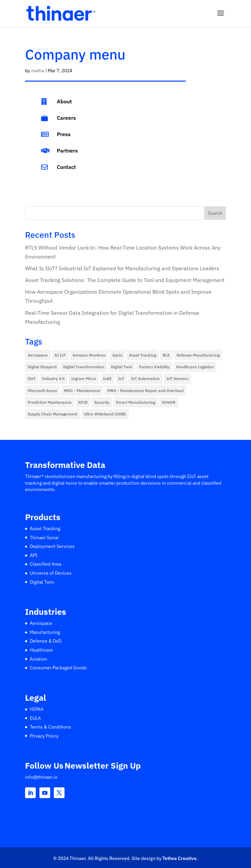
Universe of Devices (51, 573)
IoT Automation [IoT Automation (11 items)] (145, 378)
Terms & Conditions (50, 727)
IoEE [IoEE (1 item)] (107, 378)
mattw (38, 71)
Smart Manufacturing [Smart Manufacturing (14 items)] (136, 402)
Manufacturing (45, 632)
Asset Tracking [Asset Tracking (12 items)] (143, 355)
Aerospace (41, 623)
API (34, 555)
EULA (35, 718)
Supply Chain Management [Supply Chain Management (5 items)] (52, 414)
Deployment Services (52, 546)
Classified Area (45, 564)
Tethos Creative (179, 858)
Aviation (38, 659)
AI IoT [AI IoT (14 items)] (60, 355)
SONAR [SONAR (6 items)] (169, 402)
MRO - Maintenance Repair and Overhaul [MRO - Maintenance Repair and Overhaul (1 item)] (145, 391)
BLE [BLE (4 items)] (166, 355)
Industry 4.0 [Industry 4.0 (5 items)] (53, 378)
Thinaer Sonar (44, 538)
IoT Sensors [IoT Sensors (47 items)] (177, 378)
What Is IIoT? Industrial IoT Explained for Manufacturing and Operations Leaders (122, 268)
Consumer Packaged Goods (58, 668)
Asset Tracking (45, 528)
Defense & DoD (46, 641)
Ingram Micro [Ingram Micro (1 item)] (84, 378)
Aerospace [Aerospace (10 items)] (38, 355)
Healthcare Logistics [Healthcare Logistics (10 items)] (195, 367)
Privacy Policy (44, 736)
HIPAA (37, 709)
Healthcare (41, 650)
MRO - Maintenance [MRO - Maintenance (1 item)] (82, 391)
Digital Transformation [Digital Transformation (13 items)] (84, 367)
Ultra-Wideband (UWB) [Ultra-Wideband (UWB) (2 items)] (105, 414)
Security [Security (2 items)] (102, 402)
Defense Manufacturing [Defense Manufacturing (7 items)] (198, 355)
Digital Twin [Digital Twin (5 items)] (122, 367)
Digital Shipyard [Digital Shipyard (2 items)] (42, 367)
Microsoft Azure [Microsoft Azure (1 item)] (42, 391)
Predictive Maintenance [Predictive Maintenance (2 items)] (50, 402)
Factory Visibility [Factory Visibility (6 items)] (154, 367)
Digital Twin (42, 582)
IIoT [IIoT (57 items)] (32, 378)
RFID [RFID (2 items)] (83, 402)
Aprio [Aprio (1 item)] (117, 355)
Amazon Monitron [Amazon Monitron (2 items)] (89, 355)
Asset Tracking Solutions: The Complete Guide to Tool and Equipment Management (125, 280)
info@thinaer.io (41, 777)
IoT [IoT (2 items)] (121, 378)
